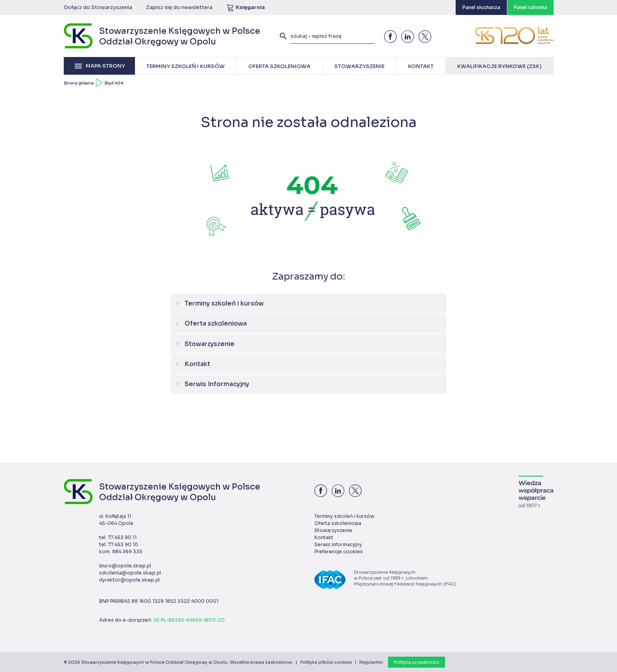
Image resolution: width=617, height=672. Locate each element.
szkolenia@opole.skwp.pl (130, 573)
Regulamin (371, 662)
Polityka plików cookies (326, 662)
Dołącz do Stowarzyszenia (98, 7)
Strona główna (79, 83)
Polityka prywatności (417, 662)
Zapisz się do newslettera (179, 7)
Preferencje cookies (339, 551)
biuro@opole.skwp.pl (125, 566)
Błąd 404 (114, 83)
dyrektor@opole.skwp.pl (129, 580)
